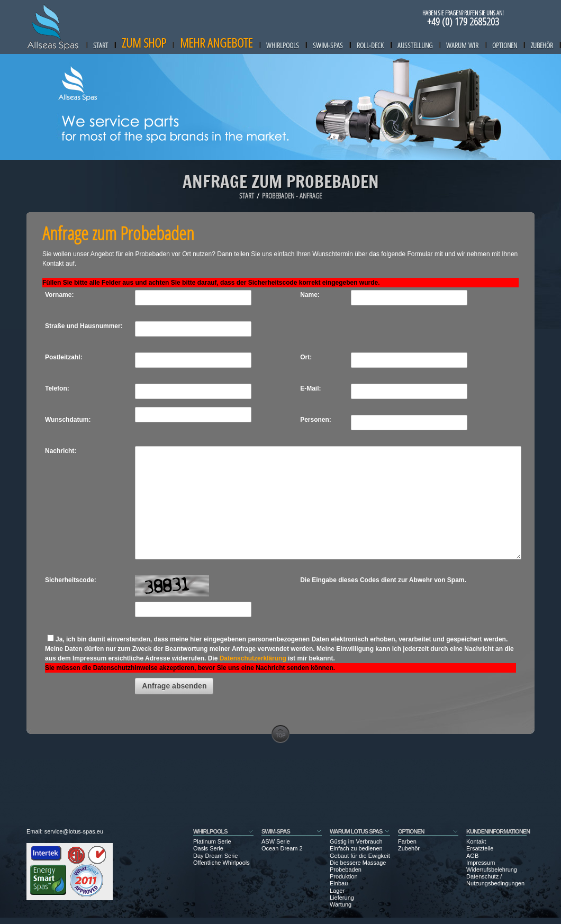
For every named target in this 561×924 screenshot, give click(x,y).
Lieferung (342, 898)
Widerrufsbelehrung (492, 869)
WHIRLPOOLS (210, 831)
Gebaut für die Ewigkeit (360, 856)
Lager (337, 891)
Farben (407, 841)
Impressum (481, 863)
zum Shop (144, 43)
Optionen (505, 45)
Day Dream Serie (215, 856)
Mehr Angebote (216, 43)
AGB (472, 856)
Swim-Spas (328, 45)
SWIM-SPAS (276, 831)
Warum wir (462, 45)
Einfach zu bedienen (356, 848)
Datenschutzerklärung (253, 658)
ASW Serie (276, 841)
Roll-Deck (370, 45)
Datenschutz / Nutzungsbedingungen (495, 880)
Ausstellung (415, 45)
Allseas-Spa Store (53, 27)
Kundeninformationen (498, 831)
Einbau (339, 883)
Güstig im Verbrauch (356, 841)
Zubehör (542, 45)
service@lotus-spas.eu (74, 831)
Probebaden (346, 869)
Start (101, 45)
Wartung (341, 904)
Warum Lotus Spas (356, 831)
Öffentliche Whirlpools (221, 863)
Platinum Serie (212, 841)
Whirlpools (283, 45)
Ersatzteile (480, 848)
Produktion (344, 876)
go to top (280, 734)
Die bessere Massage (358, 863)
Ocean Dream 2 (282, 848)
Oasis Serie (208, 848)
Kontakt (476, 841)
